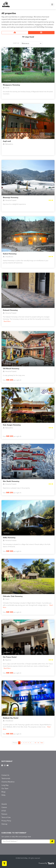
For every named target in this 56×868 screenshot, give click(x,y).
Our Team (5, 789)
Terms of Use (6, 818)
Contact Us (5, 775)
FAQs (3, 795)
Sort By (16, 43)
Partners (4, 814)
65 (35, 743)
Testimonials (6, 779)
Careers (4, 808)
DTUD (4, 811)
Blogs (3, 792)
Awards (4, 804)
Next (42, 743)
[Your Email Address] (26, 842)
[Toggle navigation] (52, 5)
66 (38, 743)
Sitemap (4, 824)
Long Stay (5, 785)
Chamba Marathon (8, 782)
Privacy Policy (6, 821)
